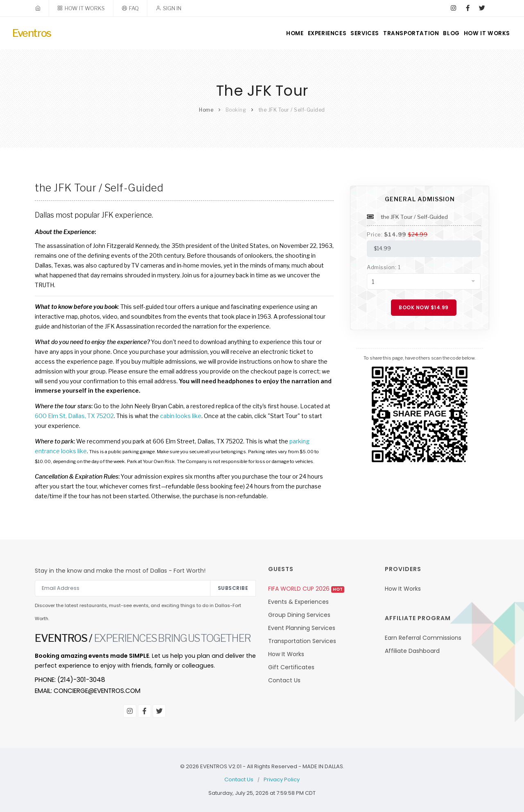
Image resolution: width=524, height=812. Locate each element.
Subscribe (233, 588)
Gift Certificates (291, 667)
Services (348, 33)
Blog (445, 33)
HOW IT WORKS (85, 8)
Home (265, 33)
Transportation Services (302, 641)
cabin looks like (181, 416)
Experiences (305, 33)
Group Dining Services (299, 615)
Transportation (400, 33)
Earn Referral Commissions (423, 638)
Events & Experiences (298, 602)
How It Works (486, 33)
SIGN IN (172, 8)
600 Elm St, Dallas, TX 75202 (74, 416)
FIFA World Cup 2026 (306, 589)
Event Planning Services (302, 628)
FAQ (134, 8)
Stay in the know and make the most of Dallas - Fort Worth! (120, 571)
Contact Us (284, 680)
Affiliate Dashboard (412, 651)
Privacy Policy (282, 779)
